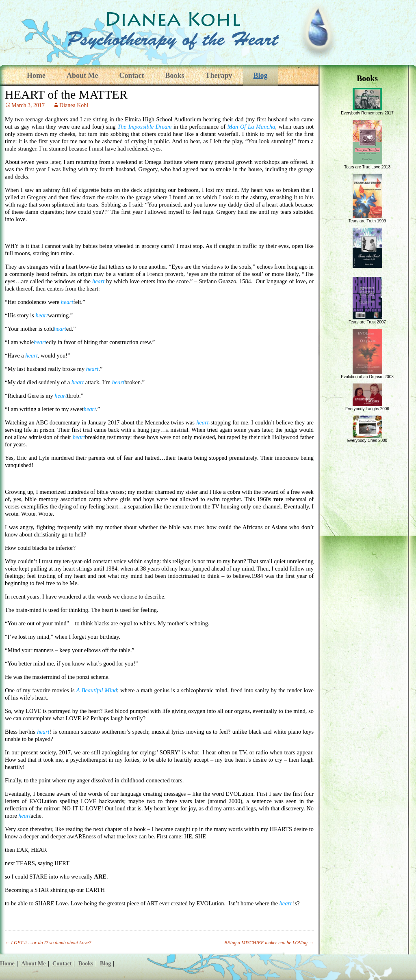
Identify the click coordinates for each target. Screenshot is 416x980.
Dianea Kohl (74, 105)
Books (174, 75)
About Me (82, 75)
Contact (131, 75)
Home (36, 75)
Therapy (219, 75)
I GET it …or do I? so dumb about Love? (48, 943)
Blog (261, 75)
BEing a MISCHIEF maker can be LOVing (269, 943)
